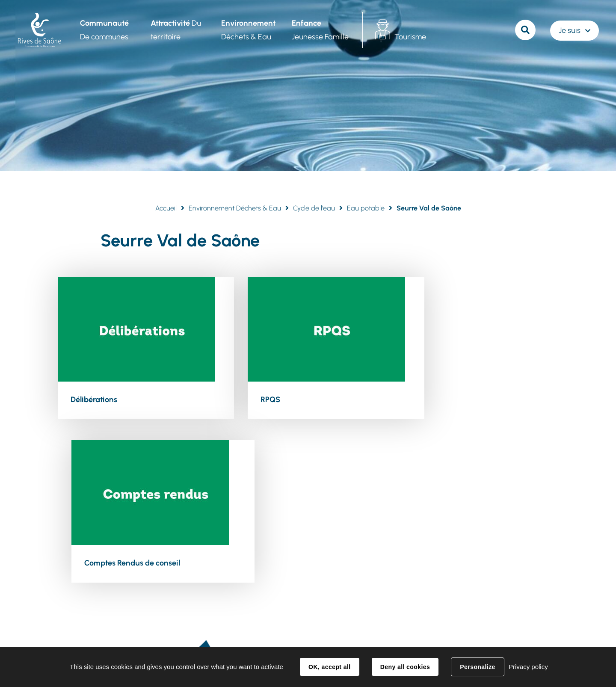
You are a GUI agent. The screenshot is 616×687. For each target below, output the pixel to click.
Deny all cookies (405, 667)
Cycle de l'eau (314, 208)
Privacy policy (528, 667)
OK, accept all (329, 667)
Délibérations (94, 399)
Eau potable (366, 208)
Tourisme (409, 37)
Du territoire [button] (175, 30)
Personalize (477, 667)
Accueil (166, 208)
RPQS (252, 399)
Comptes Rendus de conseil (461, 399)
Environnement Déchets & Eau (235, 208)
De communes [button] (104, 30)
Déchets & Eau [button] (247, 30)
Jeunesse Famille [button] (319, 30)
